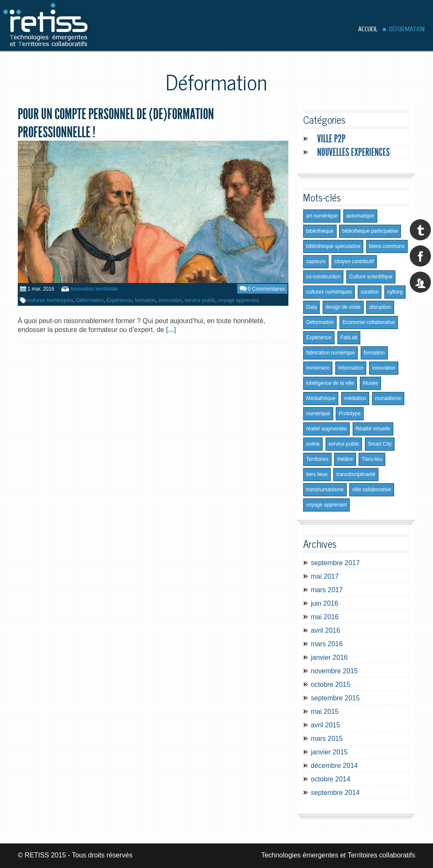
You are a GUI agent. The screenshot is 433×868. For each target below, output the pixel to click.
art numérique (322, 216)
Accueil (368, 29)
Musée (370, 383)
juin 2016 (325, 603)
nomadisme (388, 398)
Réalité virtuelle (373, 429)
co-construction (323, 277)
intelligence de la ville (330, 383)
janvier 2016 (329, 657)
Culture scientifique (371, 277)
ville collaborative (371, 490)
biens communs (387, 246)
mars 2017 (327, 590)
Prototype (349, 414)
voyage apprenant (238, 300)
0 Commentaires (266, 289)
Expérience (119, 300)
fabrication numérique (330, 353)
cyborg (395, 292)
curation (370, 292)
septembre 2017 (335, 563)
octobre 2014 (330, 779)
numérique (318, 414)
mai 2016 (325, 617)
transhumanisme (325, 490)
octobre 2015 (330, 684)
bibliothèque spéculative (333, 246)
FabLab (349, 337)
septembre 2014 (335, 793)
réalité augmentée (326, 429)
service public (200, 300)
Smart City (380, 444)
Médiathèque (321, 398)
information (351, 368)
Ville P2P (331, 139)
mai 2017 (325, 576)
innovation (170, 300)
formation (145, 300)
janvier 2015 (329, 752)
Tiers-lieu (372, 459)
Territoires (317, 459)
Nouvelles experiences (354, 152)
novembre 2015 (334, 671)
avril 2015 (325, 725)
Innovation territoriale (94, 289)
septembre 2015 (335, 698)
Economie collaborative (369, 322)
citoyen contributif (354, 261)
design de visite (343, 307)
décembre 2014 (334, 766)
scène (313, 444)
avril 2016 (325, 630)
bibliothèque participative (370, 231)
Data (311, 307)
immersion (318, 368)
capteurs (316, 261)
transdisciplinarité (356, 474)
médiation (355, 398)
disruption (380, 307)
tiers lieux (317, 474)
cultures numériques (50, 300)
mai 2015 (325, 712)
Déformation (407, 29)
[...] (171, 330)
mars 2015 (327, 739)
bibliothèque (320, 231)
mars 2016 (327, 644)
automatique (360, 216)
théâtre (345, 459)
